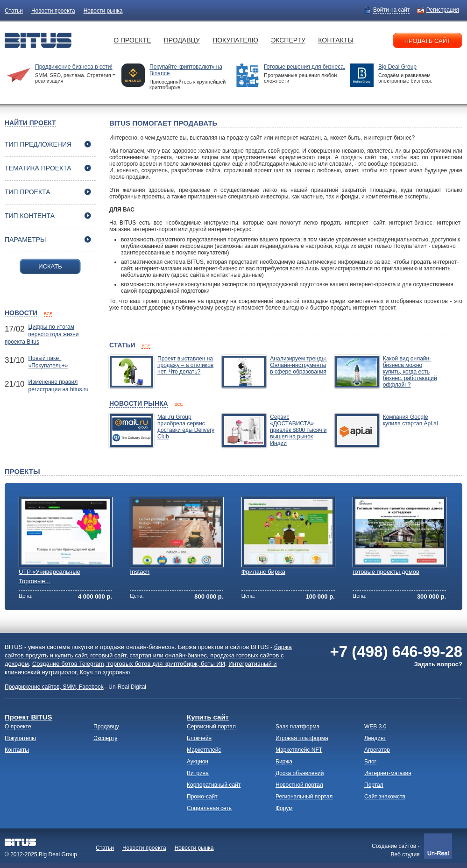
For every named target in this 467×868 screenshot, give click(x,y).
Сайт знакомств (385, 797)
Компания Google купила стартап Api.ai (410, 420)
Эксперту (288, 40)
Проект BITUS (28, 717)
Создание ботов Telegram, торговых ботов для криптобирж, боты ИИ (129, 664)
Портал (374, 785)
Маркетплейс (204, 750)
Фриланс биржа (263, 572)
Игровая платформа (302, 738)
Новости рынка (103, 11)
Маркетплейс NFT (299, 750)
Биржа (284, 762)
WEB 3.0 (375, 727)
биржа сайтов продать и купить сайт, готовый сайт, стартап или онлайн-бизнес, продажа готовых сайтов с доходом (148, 655)
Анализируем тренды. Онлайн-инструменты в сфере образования (298, 365)
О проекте (132, 40)
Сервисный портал (211, 727)
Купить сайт (208, 717)
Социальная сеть (209, 808)
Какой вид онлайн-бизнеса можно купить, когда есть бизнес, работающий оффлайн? (410, 372)
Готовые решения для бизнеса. (304, 67)
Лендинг (375, 738)
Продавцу (182, 40)
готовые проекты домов (386, 572)
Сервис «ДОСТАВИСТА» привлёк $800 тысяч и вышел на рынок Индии (298, 430)
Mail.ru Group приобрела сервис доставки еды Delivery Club (186, 427)
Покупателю (235, 40)
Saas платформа (297, 727)
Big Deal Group (397, 67)
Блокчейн (199, 738)
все (48, 314)
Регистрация (443, 10)
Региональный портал (304, 797)
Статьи (14, 11)
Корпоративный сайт (214, 785)
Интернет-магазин (388, 773)
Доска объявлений (300, 773)
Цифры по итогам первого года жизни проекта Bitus (42, 334)
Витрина (198, 773)
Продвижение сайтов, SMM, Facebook (54, 687)
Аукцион (198, 762)
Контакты (336, 40)
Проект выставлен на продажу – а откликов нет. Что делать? (185, 365)
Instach (140, 572)
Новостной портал (299, 785)
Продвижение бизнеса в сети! (74, 67)
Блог (370, 762)
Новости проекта (53, 11)
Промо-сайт (202, 797)
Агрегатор (377, 750)
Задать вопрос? (438, 664)
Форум (284, 808)
